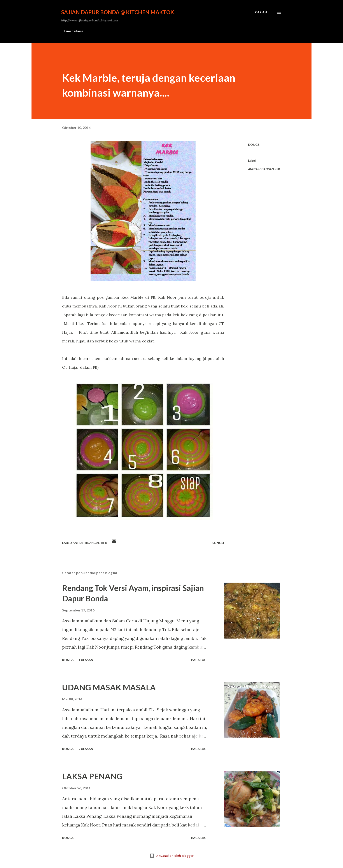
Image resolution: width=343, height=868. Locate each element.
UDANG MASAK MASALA (109, 687)
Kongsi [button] (254, 145)
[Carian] (261, 12)
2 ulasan (86, 749)
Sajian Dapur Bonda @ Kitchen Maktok (118, 12)
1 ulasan (86, 660)
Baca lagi (199, 660)
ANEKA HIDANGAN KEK (264, 169)
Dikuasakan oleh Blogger (171, 856)
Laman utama (74, 31)
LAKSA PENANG (92, 776)
